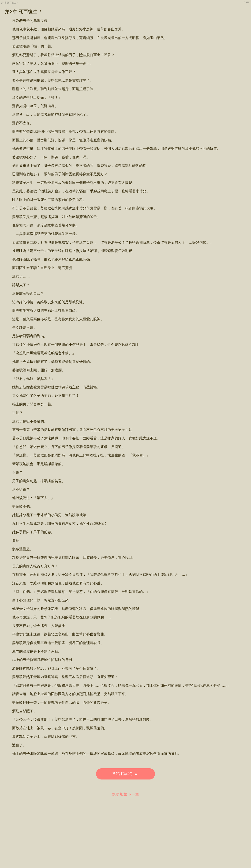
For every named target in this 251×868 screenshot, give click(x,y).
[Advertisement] (125, 829)
